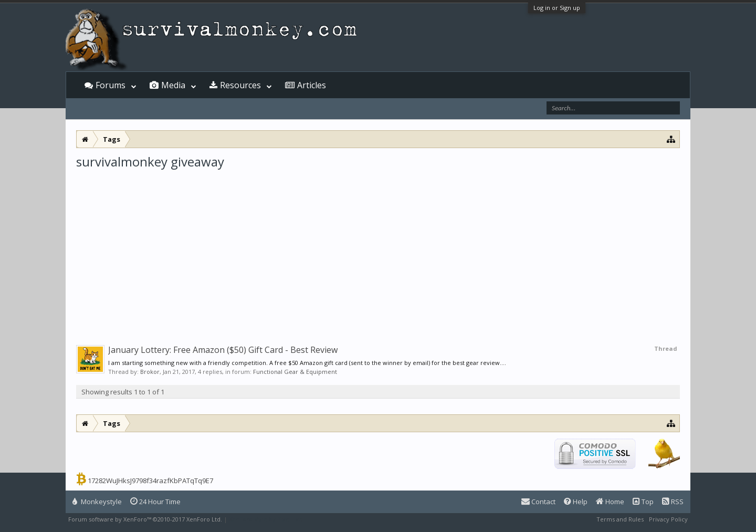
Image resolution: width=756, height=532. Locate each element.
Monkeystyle (97, 502)
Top (643, 502)
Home (610, 502)
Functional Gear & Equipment (295, 372)
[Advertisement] (378, 249)
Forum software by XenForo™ (145, 519)
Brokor (150, 372)
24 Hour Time (155, 502)
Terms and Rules (620, 519)
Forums (111, 85)
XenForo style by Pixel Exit (266, 519)
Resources (240, 85)
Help (576, 502)
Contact (538, 502)
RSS (673, 502)
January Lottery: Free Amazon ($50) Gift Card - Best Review (223, 350)
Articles (312, 85)
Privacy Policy (668, 519)
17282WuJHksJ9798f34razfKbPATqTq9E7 (150, 481)
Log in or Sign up (557, 8)
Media (173, 85)
